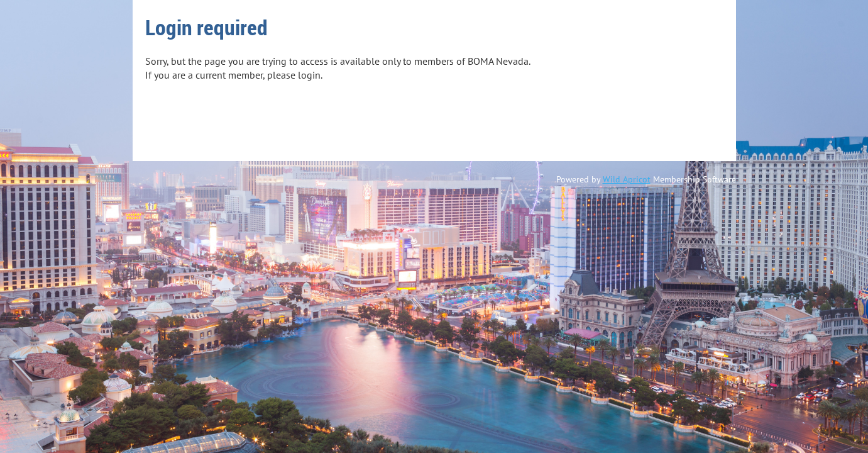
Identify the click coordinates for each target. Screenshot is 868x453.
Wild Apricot (627, 179)
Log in (169, 130)
